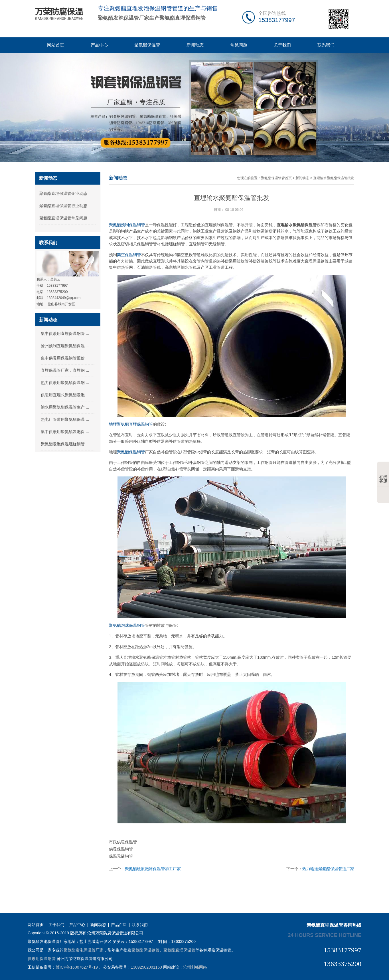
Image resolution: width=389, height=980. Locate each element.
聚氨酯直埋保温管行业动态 (63, 206)
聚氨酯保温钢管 (131, 452)
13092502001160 (146, 967)
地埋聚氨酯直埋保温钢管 (131, 424)
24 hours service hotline (325, 935)
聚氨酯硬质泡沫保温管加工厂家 (153, 869)
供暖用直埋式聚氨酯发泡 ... (65, 395)
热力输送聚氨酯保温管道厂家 (328, 869)
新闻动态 (195, 45)
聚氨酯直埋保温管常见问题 (63, 218)
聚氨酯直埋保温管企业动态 (63, 193)
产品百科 (119, 925)
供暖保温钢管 (121, 849)
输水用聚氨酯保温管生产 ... (65, 407)
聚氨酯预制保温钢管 (127, 225)
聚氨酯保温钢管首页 (276, 178)
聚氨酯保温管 (147, 45)
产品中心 (99, 45)
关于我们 (282, 45)
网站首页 (56, 45)
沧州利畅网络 (195, 967)
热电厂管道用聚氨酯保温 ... (65, 419)
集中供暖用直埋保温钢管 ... (65, 334)
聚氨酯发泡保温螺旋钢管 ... (65, 444)
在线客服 (383, 474)
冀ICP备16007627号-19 (77, 967)
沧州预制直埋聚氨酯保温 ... (65, 346)
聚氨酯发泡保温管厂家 (84, 950)
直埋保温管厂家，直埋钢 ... (65, 370)
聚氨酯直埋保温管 (179, 950)
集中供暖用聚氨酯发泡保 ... (65, 432)
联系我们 (326, 45)
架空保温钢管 (129, 255)
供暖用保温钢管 (42, 959)
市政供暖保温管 (123, 842)
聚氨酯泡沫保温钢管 (127, 625)
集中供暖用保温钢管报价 (63, 358)
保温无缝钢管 (121, 856)
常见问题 (239, 45)
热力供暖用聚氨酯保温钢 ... (65, 383)
